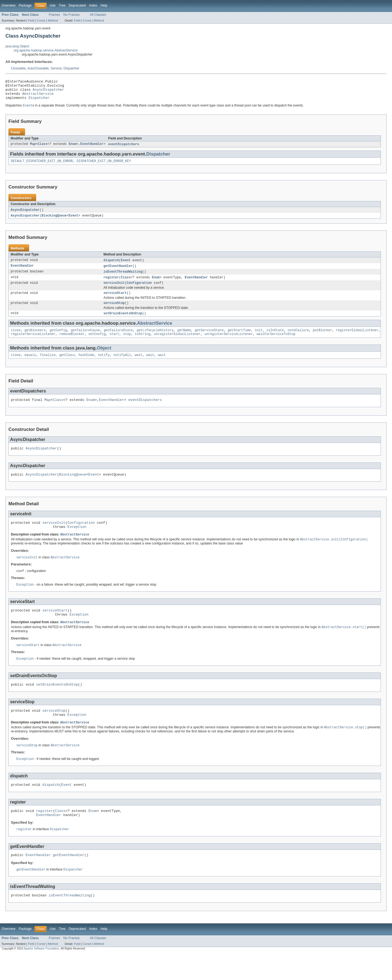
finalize (48, 365)
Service (56, 68)
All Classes (98, 15)
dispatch (111, 266)
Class (43, 149)
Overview (9, 5)
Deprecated (77, 5)
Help (104, 5)
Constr (41, 20)
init (258, 339)
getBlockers (35, 339)
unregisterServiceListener (229, 344)
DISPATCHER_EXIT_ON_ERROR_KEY (104, 166)
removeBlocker (72, 344)
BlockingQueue (54, 221)
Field (31, 20)
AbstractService (38, 97)
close (16, 339)
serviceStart (115, 301)
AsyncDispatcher (48, 92)
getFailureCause (85, 339)
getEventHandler (118, 272)
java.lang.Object (17, 46)
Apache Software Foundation (42, 975)
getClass (67, 365)
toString (143, 344)
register (111, 284)
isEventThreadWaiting (123, 278)
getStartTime (239, 339)
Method (53, 20)
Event (73, 221)
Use (53, 5)
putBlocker (322, 339)
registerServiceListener (33, 344)
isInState (275, 339)
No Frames (72, 15)
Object (104, 358)
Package (25, 5)
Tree (62, 5)
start (114, 344)
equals (30, 365)
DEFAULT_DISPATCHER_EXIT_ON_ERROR (42, 166)
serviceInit (114, 290)
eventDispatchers (124, 149)
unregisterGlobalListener (177, 344)
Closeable (18, 68)
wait (139, 365)
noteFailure (298, 339)
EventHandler (92, 149)
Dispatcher (71, 68)
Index (93, 5)
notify (104, 365)
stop (127, 344)
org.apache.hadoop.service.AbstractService (46, 50)
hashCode (86, 365)
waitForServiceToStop (276, 344)
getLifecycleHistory (155, 339)
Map (33, 149)
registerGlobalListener (357, 339)
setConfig (97, 344)
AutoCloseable (38, 68)
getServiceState (209, 339)
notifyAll (122, 365)
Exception (77, 541)
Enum (72, 149)
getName (184, 339)
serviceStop (114, 311)
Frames (54, 15)
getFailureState (118, 339)
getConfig (58, 339)
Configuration (139, 290)
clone (16, 365)
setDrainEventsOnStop (123, 322)
